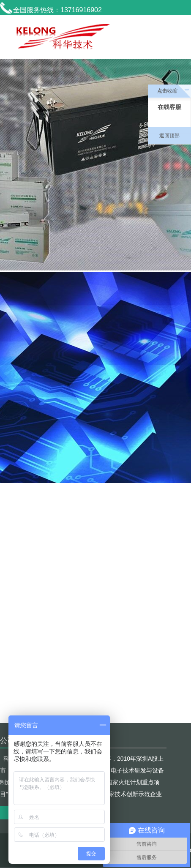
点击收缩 (167, 91)
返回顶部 (169, 136)
